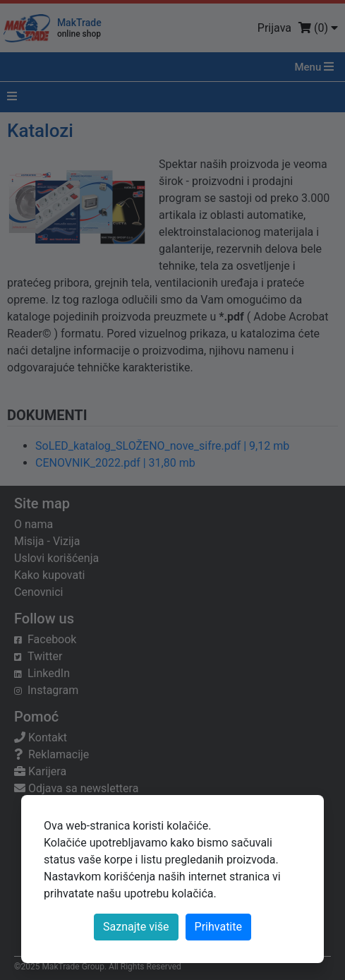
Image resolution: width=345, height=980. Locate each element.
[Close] (218, 927)
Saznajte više (136, 927)
